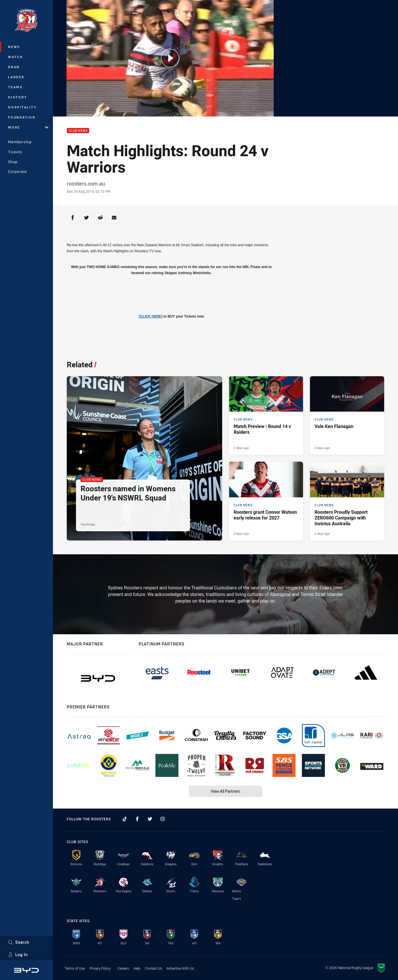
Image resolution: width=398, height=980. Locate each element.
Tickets (15, 152)
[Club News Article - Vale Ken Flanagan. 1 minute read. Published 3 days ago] (347, 416)
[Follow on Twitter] (150, 819)
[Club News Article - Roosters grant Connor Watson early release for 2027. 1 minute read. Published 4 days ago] (266, 501)
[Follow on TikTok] (125, 819)
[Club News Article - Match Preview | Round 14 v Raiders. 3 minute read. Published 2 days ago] (266, 416)
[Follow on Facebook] (137, 819)
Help (137, 968)
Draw (14, 67)
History (18, 97)
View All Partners (225, 791)
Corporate (18, 171)
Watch (16, 57)
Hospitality (22, 107)
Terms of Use (75, 968)
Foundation (22, 117)
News (14, 47)
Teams (15, 87)
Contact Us (154, 968)
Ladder (16, 77)
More (28, 127)
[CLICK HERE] (151, 316)
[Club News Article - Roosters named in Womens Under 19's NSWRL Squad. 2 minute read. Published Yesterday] (144, 459)
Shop (13, 162)
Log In (18, 955)
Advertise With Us (180, 968)
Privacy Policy (100, 968)
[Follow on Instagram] (163, 819)
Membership (20, 142)
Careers (123, 968)
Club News (78, 131)
